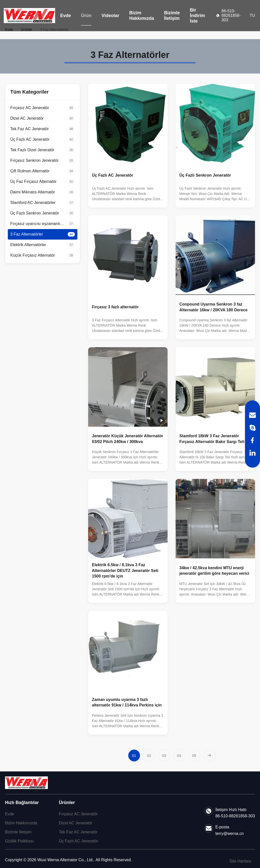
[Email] (252, 415)
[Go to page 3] (164, 755)
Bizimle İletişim (172, 16)
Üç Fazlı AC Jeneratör (79, 841)
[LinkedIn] (252, 453)
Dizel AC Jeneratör (76, 823)
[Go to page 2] (149, 755)
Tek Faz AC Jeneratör (78, 832)
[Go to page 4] (179, 755)
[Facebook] (252, 440)
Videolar (110, 16)
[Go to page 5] (194, 755)
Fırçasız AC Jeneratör (78, 814)
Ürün (86, 16)
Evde (66, 16)
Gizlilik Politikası (19, 841)
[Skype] (252, 428)
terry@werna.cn (230, 834)
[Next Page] (209, 755)
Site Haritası (240, 861)
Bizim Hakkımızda (142, 16)
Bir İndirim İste (197, 16)
